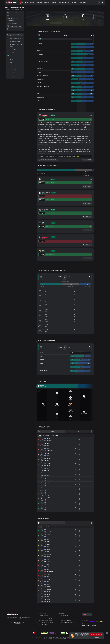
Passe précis (40, 90)
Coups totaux (40, 51)
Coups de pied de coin (42, 69)
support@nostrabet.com (89, 625)
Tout (40, 436)
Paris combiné (12, 23)
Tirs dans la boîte (41, 58)
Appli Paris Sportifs (64, 2)
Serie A (12, 9)
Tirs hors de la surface (42, 61)
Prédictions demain (13, 29)
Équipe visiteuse (55, 436)
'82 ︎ (40, 39)
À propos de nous (43, 616)
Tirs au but (39, 43)
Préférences (96, 637)
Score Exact (11, 16)
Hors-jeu (39, 72)
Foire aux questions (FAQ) (45, 618)
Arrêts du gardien (41, 83)
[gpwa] (45, 633)
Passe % (39, 94)
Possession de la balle (42, 76)
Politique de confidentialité (46, 622)
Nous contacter (43, 625)
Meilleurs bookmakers (43, 2)
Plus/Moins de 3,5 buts (14, 26)
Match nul (42, 360)
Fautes (38, 65)
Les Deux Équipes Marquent (13, 20)
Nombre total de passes (43, 86)
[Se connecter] (102, 2)
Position (42, 352)
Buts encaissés (43, 370)
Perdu (41, 363)
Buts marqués (43, 367)
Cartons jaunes (40, 79)
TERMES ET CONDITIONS (45, 620)
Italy (8, 9)
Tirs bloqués (40, 54)
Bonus (54, 2)
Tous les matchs (12, 13)
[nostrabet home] (12, 614)
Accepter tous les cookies (96, 635)
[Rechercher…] (99, 2)
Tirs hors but (40, 47)
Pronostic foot (30, 2)
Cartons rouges (40, 101)
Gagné (41, 356)
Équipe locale (46, 436)
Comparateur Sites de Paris (80, 2)
